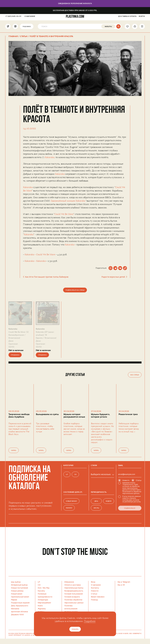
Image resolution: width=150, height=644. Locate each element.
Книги (40, 606)
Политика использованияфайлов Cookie (71, 609)
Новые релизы (17, 591)
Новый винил (17, 594)
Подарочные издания (20, 603)
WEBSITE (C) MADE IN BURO (119, 634)
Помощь (95, 600)
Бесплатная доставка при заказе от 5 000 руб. (75, 11)
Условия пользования (74, 594)
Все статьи (135, 375)
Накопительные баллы (74, 588)
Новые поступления (19, 588)
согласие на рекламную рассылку (132, 501)
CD (15, 28)
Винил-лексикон (98, 597)
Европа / (46, 338)
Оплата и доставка (73, 585)
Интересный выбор (19, 585)
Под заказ (27, 28)
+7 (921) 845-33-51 (13, 18)
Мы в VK (121, 585)
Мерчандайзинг (44, 603)
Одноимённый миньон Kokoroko (68, 201)
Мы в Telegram (124, 582)
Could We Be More (64, 214)
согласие (126, 486)
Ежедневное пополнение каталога (75, 4)
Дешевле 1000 (17, 615)
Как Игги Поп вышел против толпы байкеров (46, 277)
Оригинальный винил (20, 597)
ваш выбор (16, 582)
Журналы (42, 609)
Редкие (14, 600)
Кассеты (41, 591)
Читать (14, 451)
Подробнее (90, 621)
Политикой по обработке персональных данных (132, 492)
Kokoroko (50, 157)
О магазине (96, 585)
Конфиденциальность (74, 591)
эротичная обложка (19, 612)
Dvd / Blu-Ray (44, 588)
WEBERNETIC (137, 634)
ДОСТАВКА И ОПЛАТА (127, 18)
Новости (95, 591)
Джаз (11, 341)
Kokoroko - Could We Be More (40, 255)
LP (8, 28)
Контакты (95, 588)
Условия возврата (72, 597)
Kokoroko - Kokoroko (35, 261)
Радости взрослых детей (114, 277)
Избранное (69, 582)
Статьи (94, 594)
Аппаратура (43, 600)
